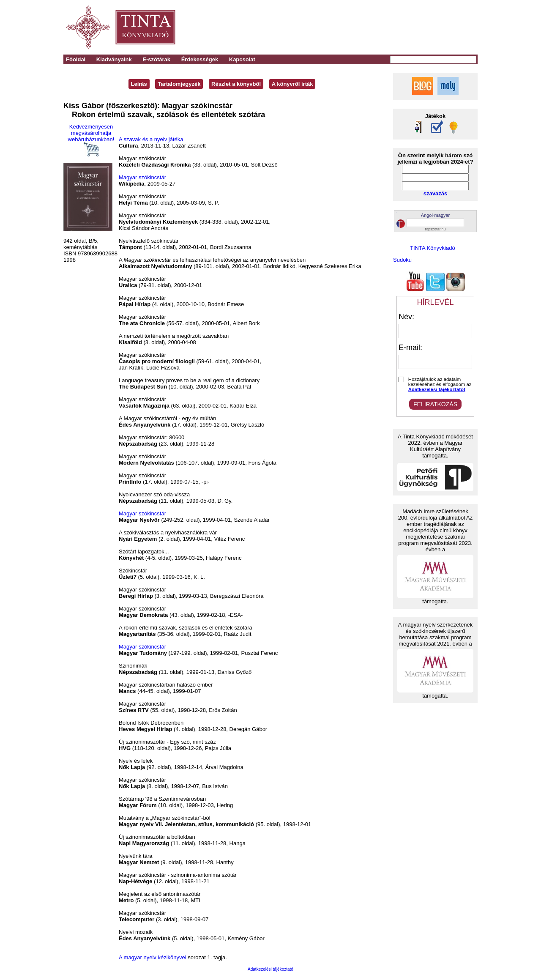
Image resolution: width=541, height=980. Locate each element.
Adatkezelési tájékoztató (270, 969)
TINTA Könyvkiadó (433, 248)
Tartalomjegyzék (179, 84)
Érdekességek (200, 59)
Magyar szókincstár (142, 177)
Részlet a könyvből (236, 84)
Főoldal (76, 59)
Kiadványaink (114, 59)
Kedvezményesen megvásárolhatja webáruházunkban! (91, 140)
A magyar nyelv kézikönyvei (153, 957)
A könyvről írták (292, 84)
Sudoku (402, 260)
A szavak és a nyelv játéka (151, 139)
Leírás (139, 84)
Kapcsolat (242, 59)
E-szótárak (156, 59)
